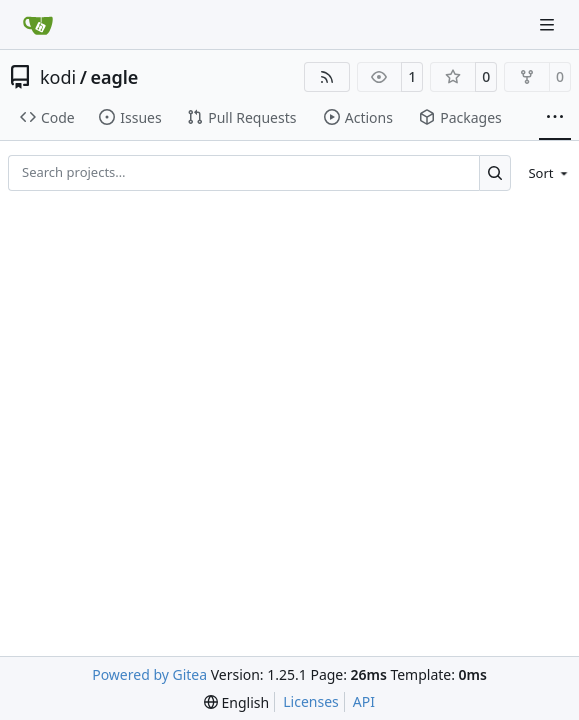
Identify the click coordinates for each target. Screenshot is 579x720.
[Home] (38, 25)
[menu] (544, 173)
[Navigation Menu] (549, 24)
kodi (58, 77)
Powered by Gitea (149, 674)
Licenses (311, 701)
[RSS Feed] (327, 77)
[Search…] (495, 172)
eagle (114, 77)
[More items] (555, 118)
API (364, 701)
